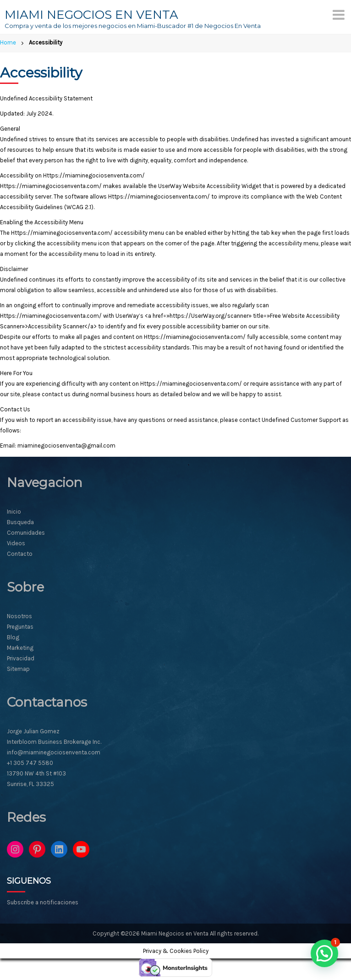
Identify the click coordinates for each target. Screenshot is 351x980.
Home (8, 42)
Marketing (20, 648)
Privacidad (21, 658)
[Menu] (339, 15)
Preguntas (20, 627)
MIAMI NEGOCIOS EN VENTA (91, 15)
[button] (324, 953)
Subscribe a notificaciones (43, 902)
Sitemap (18, 669)
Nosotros (19, 616)
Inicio (14, 512)
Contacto (20, 554)
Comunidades (26, 533)
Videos (16, 543)
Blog (13, 637)
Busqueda (20, 522)
